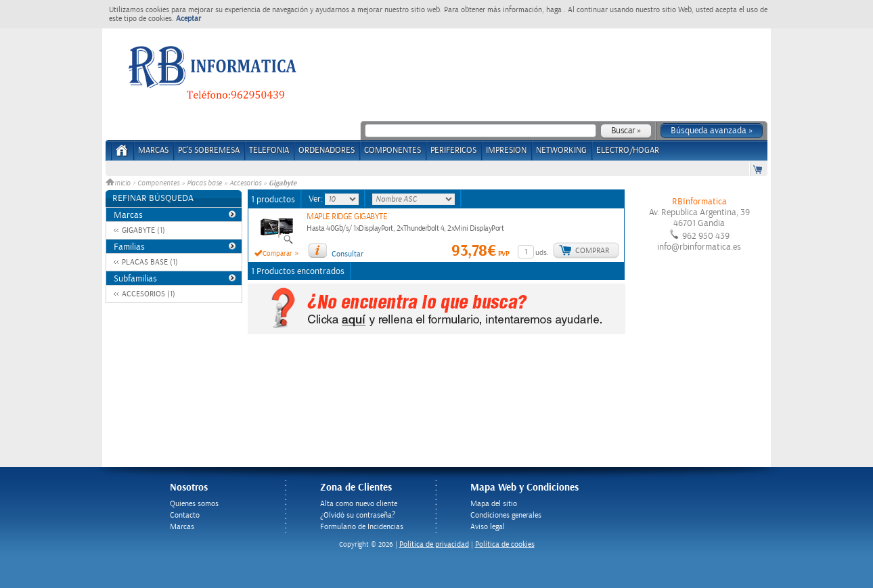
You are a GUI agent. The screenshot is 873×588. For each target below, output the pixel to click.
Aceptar (188, 19)
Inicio (119, 183)
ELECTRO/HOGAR (628, 151)
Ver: (317, 199)
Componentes (158, 183)
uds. (542, 253)
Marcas (153, 151)
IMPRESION (506, 151)
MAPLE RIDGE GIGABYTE (347, 217)
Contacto (185, 515)
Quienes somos (194, 504)
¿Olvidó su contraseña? (358, 515)
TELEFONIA (269, 151)
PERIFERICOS (453, 151)
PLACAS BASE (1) (150, 262)
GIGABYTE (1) (143, 230)
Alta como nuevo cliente (359, 504)
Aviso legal (488, 527)
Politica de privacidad (434, 544)
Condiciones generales (506, 515)
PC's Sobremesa (209, 151)
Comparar (277, 254)
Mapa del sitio (494, 504)
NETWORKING (561, 151)
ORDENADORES (327, 151)
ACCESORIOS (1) (149, 294)
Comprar (592, 251)
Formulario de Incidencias (362, 527)
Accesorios (245, 183)
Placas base (204, 183)
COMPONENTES (393, 151)
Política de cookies (505, 544)
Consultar (348, 254)
